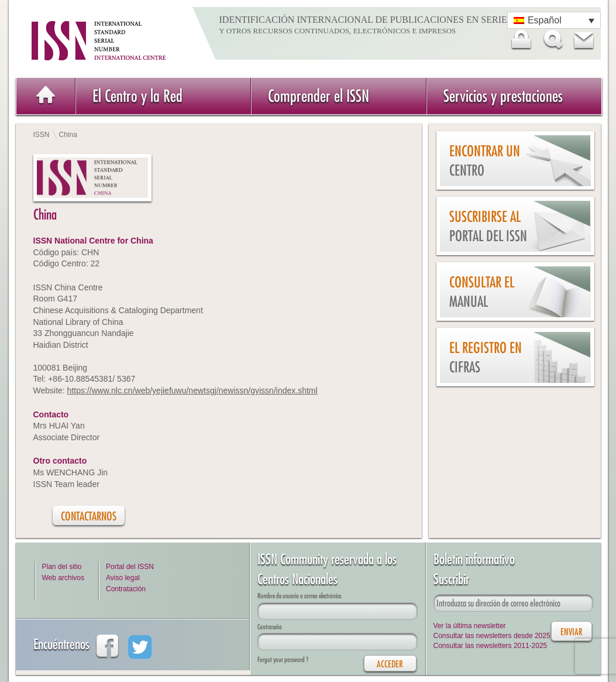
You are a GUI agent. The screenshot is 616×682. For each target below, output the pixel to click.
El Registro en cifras (486, 357)
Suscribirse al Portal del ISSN (488, 226)
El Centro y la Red (137, 96)
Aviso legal (123, 578)
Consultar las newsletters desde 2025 (492, 636)
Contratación (126, 589)
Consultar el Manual (482, 292)
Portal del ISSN (130, 567)
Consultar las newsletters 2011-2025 (491, 646)
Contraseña (270, 627)
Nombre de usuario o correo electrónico (300, 596)
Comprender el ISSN (319, 96)
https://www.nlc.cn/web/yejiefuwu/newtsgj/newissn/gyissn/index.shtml (192, 390)
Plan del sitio (62, 567)
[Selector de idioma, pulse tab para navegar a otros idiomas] (554, 20)
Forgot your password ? (283, 659)
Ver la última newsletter (470, 626)
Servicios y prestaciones (503, 96)
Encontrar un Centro (485, 161)
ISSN (42, 135)
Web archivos (63, 578)
